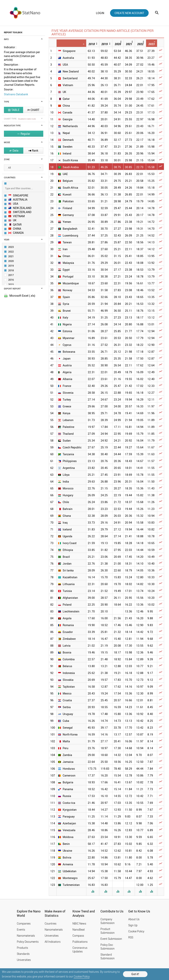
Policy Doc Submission (108, 947)
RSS (131, 937)
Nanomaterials (26, 936)
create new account (129, 13)
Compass (78, 936)
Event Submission (111, 939)
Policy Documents (28, 942)
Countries (51, 923)
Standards (23, 954)
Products (22, 948)
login (100, 13)
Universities (24, 960)
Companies (24, 923)
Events (21, 930)
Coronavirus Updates (80, 950)
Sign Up (133, 925)
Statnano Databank (16, 94)
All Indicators (53, 942)
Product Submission (108, 931)
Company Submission (108, 921)
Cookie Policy (82, 976)
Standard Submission (108, 956)
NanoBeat (79, 930)
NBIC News (79, 923)
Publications (80, 942)
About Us (134, 919)
